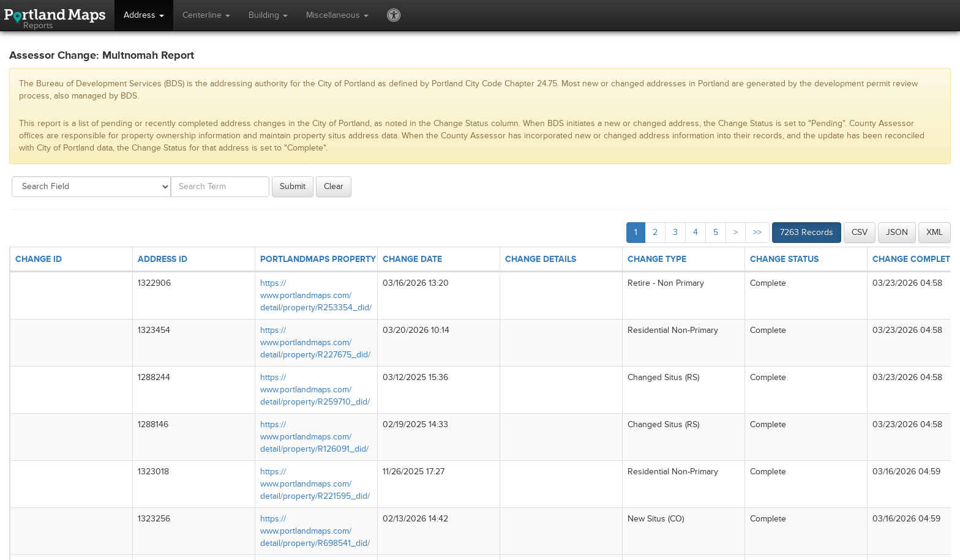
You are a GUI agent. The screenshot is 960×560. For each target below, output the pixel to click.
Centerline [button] (206, 15)
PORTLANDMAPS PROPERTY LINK (328, 259)
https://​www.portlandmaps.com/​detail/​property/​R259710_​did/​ (315, 390)
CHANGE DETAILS (541, 259)
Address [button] (144, 15)
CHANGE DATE (412, 259)
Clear (334, 186)
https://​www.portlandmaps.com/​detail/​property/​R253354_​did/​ (316, 295)
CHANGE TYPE (657, 259)
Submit (293, 186)
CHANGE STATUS (784, 259)
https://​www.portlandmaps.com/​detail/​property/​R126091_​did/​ (314, 437)
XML (935, 232)
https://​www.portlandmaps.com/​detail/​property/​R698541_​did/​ (315, 531)
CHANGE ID (39, 259)
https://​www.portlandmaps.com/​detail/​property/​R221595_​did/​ (315, 484)
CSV (860, 232)
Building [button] (268, 15)
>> (757, 232)
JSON (897, 232)
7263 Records (807, 232)
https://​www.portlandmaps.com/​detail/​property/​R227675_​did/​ (315, 342)
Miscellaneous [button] (337, 15)
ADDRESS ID (163, 259)
